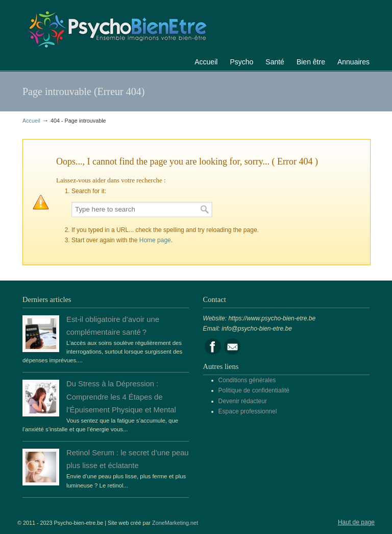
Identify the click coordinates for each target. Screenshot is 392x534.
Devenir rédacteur (243, 401)
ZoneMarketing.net (175, 523)
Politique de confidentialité (254, 390)
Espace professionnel (248, 411)
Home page (155, 240)
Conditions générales (247, 380)
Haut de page (356, 522)
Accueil (31, 121)
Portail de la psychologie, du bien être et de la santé (117, 28)
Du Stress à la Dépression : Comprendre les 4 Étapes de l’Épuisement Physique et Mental (121, 397)
